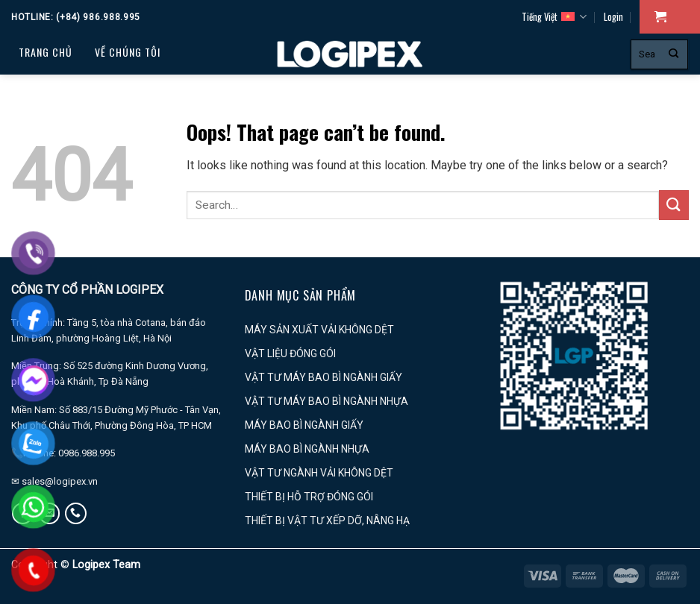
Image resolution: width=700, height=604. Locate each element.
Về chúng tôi (128, 52)
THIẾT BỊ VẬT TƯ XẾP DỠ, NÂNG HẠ (327, 520)
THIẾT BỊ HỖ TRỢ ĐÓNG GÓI (309, 497)
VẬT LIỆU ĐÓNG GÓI (290, 353)
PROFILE (41, 126)
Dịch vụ (122, 89)
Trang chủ (46, 52)
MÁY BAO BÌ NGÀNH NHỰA (307, 449)
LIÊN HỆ (159, 126)
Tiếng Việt (554, 17)
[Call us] (76, 513)
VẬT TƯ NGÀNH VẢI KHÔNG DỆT (319, 473)
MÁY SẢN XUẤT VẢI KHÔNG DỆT (319, 330)
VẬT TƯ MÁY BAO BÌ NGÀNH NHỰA (326, 401)
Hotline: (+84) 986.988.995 (76, 17)
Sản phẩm (51, 90)
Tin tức (101, 126)
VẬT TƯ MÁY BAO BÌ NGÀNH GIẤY (324, 377)
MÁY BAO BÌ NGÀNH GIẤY (304, 425)
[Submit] (674, 54)
